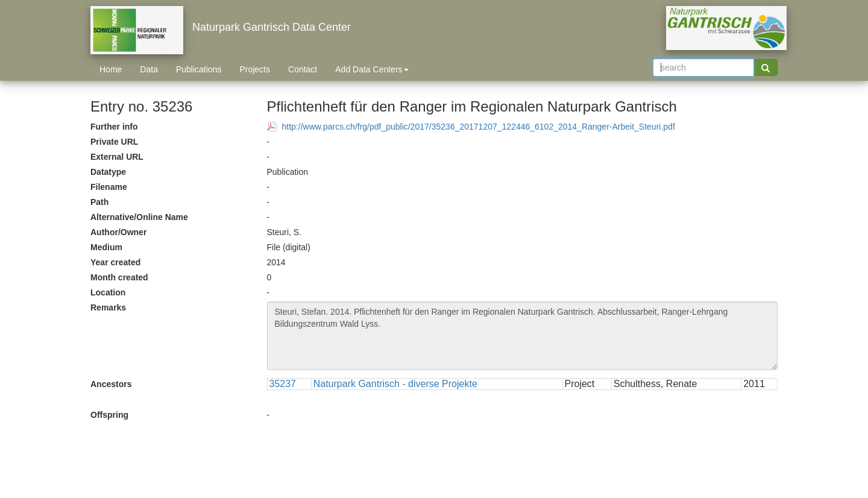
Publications (199, 69)
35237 (283, 384)
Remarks (108, 307)
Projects (255, 69)
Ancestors (111, 384)
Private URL (114, 142)
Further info (114, 127)
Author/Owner (118, 232)
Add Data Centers (372, 69)
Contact (303, 69)
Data (149, 69)
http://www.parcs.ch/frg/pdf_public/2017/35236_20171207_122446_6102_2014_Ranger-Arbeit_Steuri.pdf (479, 127)
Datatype (108, 172)
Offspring (109, 415)
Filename (109, 187)
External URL (117, 157)
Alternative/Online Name (139, 217)
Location (108, 292)
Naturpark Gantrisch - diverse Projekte (395, 384)
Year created (115, 262)
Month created (119, 277)
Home (111, 69)
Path (99, 202)
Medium (106, 247)
